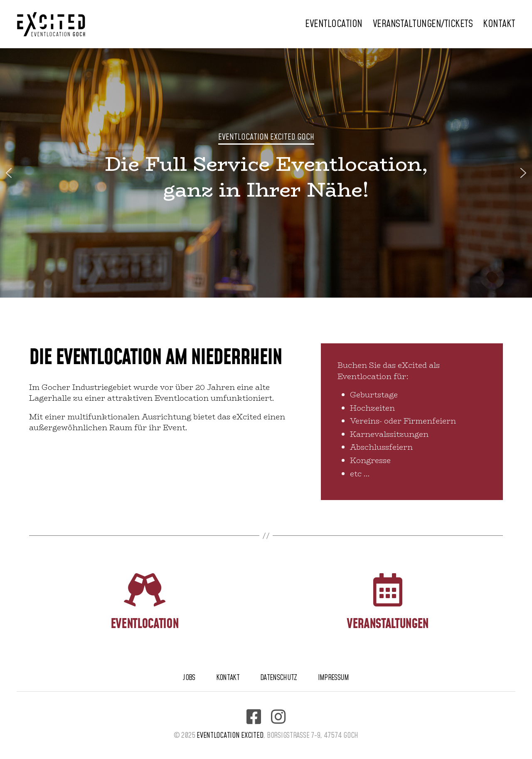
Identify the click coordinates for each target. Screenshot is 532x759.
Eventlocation (334, 24)
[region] (266, 173)
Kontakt (499, 24)
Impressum (334, 678)
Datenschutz (279, 678)
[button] (9, 173)
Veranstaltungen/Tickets (423, 24)
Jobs (189, 678)
